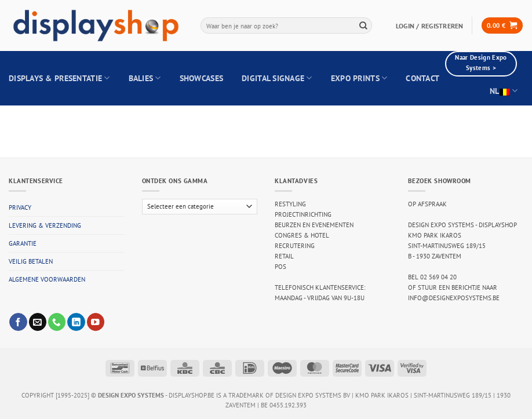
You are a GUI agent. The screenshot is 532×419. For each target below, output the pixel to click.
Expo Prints (359, 78)
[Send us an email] (38, 322)
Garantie (23, 243)
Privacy (20, 207)
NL (504, 91)
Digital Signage (277, 78)
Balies (145, 78)
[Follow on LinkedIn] (76, 322)
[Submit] (363, 25)
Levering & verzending (45, 225)
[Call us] (57, 322)
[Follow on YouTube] (96, 322)
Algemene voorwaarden (47, 279)
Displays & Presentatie (59, 78)
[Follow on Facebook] (18, 322)
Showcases (201, 78)
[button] (502, 25)
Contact (422, 78)
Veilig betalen (31, 261)
